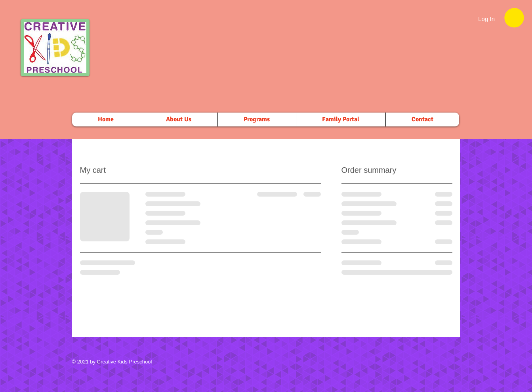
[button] (514, 18)
